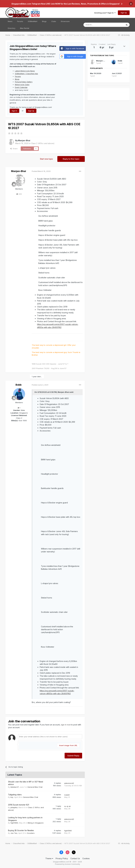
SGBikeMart (33, 21)
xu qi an (67, 806)
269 (19, 194)
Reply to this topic (71, 159)
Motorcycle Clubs (22, 85)
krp (12, 797)
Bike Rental (25, 28)
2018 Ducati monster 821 (19, 805)
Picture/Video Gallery (24, 82)
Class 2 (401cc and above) (43, 143)
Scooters (31, 833)
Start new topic (46, 159)
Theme (49, 858)
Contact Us (75, 858)
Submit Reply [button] (73, 756)
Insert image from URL (68, 745)
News (10, 21)
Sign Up (124, 13)
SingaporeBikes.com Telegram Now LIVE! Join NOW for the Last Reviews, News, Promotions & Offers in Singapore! (66, 4)
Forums (20, 21)
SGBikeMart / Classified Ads (26, 74)
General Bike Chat (35, 787)
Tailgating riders (15, 795)
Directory (12, 28)
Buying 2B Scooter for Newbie (21, 830)
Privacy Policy (62, 858)
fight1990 (14, 823)
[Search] (101, 25)
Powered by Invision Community (67, 864)
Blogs (44, 21)
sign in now (66, 725)
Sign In (14, 111)
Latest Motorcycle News (25, 71)
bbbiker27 (15, 787)
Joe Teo (14, 833)
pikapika (14, 807)
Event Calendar (21, 87)
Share (14, 149)
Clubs (54, 21)
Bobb (19, 385)
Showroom (65, 21)
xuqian (67, 795)
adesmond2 (69, 783)
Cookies (86, 858)
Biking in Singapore (36, 823)
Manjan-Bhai (24, 140)
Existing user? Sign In (105, 13)
